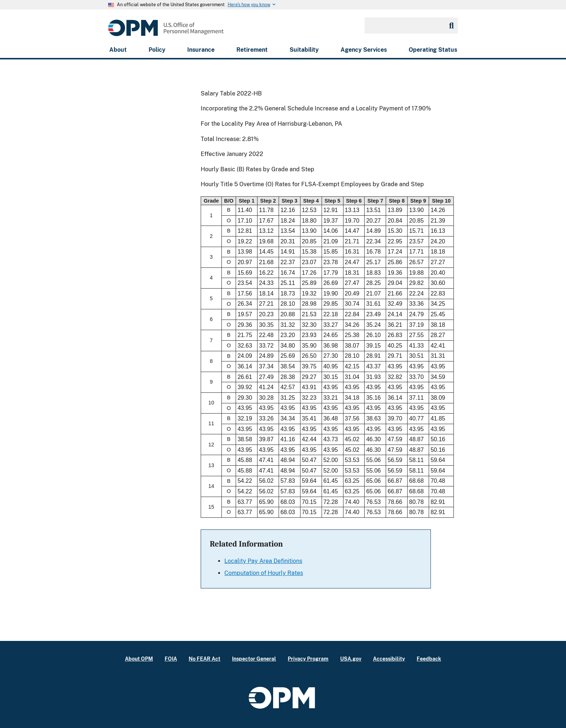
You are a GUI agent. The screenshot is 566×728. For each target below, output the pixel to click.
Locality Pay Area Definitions (263, 561)
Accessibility (389, 659)
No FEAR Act (205, 659)
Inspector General (254, 659)
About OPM (139, 659)
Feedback (429, 659)
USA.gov (351, 659)
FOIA (171, 659)
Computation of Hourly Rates (264, 573)
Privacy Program (308, 659)
